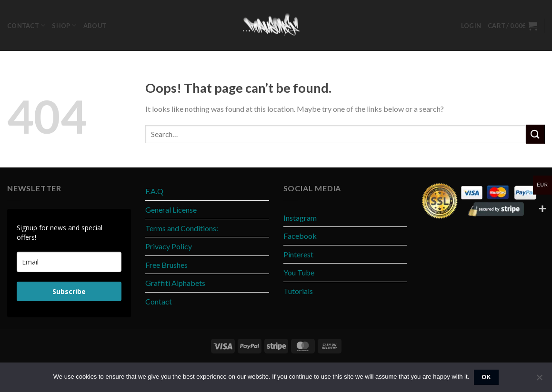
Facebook (300, 236)
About (95, 26)
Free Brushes (166, 265)
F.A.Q (154, 191)
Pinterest (298, 254)
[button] (471, 26)
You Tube (299, 272)
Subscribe (69, 291)
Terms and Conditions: (182, 228)
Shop (64, 25)
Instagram (300, 218)
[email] (69, 262)
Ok (486, 377)
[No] (539, 380)
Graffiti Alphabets (175, 283)
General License (171, 210)
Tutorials (298, 291)
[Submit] (535, 134)
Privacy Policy (169, 246)
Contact (26, 25)
